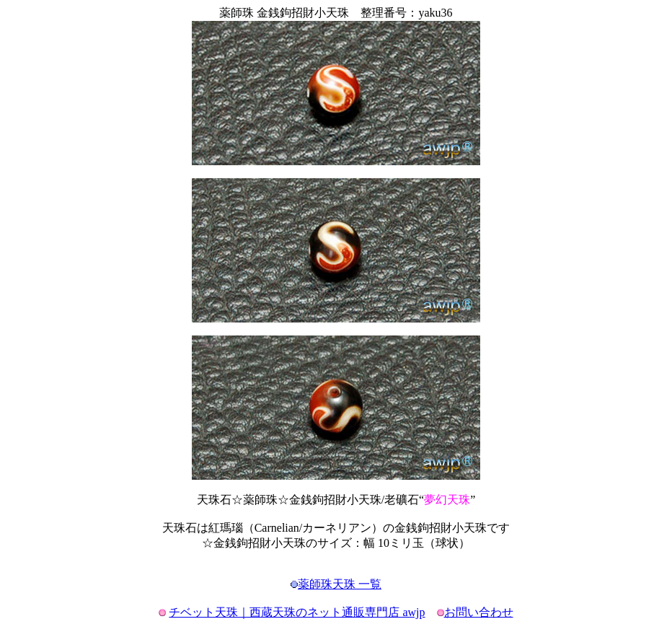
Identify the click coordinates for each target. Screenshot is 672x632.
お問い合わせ (479, 612)
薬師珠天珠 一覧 (340, 584)
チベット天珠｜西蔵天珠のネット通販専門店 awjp (297, 612)
